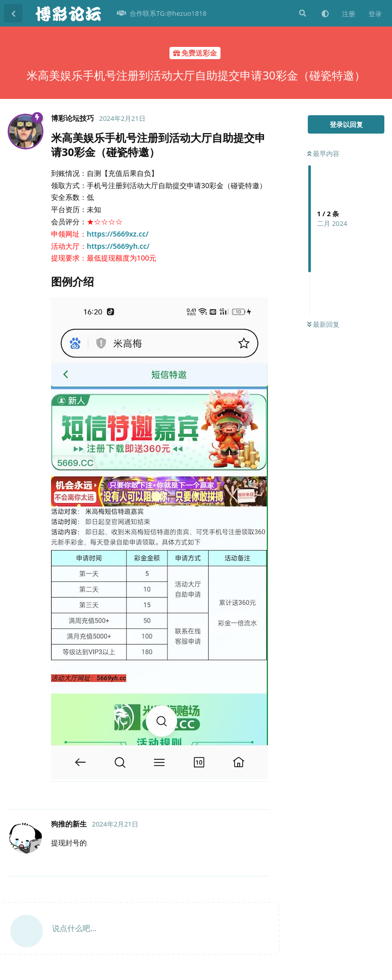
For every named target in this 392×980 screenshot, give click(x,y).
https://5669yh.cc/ (118, 246)
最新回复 (323, 324)
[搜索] (302, 13)
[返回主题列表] (13, 13)
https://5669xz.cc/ (118, 234)
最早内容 (323, 153)
